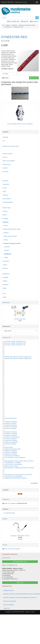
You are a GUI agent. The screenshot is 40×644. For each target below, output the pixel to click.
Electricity (5, 268)
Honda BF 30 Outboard (11, 427)
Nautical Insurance (8, 154)
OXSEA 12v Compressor (11, 442)
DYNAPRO (6, 247)
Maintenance (6, 274)
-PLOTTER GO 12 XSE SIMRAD (13, 476)
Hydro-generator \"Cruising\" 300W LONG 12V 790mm (19, 461)
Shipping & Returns (9, 590)
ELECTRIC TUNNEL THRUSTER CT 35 (15, 341)
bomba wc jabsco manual (11, 466)
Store (4, 294)
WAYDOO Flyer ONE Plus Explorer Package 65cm (18, 357)
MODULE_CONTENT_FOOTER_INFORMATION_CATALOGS (20, 598)
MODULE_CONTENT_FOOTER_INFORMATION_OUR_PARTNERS (21, 594)
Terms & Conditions (9, 605)
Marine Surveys (9, 447)
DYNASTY (6, 250)
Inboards (5, 168)
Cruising (5, 240)
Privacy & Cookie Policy (10, 601)
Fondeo (5, 188)
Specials (5, 519)
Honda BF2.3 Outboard (11, 434)
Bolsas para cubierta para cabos (12, 229)
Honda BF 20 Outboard (11, 425)
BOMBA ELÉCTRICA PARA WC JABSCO (16, 478)
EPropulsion (6, 184)
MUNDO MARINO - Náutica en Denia (14, 2)
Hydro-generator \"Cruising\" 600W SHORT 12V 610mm (19, 468)
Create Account (6, 558)
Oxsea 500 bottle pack (11, 418)
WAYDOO (5, 195)
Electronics (6, 181)
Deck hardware (7, 199)
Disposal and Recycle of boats (13, 449)
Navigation (5, 277)
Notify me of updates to (15, 503)
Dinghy (5, 288)
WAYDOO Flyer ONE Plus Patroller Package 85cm (18, 358)
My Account (34, 21)
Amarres (5, 225)
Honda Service (7, 164)
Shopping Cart (6, 337)
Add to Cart (34, 78)
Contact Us (6, 608)
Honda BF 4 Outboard (10, 439)
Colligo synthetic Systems (10, 236)
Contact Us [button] (20, 583)
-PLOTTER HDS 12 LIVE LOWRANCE (15, 458)
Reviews (5, 78)
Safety (4, 192)
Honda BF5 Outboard (10, 444)
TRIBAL (5, 258)
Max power (6, 172)
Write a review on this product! (12, 549)
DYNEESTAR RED (10, 513)
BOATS (5, 215)
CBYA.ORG (6, 261)
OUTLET (5, 157)
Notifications (6, 499)
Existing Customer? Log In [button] (20, 562)
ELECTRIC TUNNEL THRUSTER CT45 (15, 343)
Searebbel (5, 137)
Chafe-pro (6, 233)
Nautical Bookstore (8, 202)
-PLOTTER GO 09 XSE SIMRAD (13, 464)
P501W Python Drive (20, 319)
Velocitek (5, 211)
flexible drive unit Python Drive (11, 146)
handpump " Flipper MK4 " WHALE (20, 536)
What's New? (6, 302)
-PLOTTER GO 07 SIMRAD (12, 456)
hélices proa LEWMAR (9, 161)
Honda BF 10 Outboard (11, 435)
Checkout (25, 21)
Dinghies (5, 281)
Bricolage (5, 218)
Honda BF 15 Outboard (11, 422)
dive (4, 141)
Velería (5, 297)
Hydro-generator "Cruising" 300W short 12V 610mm (18, 475)
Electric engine (7, 208)
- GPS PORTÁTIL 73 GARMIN (13, 463)
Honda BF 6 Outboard (10, 423)
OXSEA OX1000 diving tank (12, 437)
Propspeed (6, 285)
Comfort (5, 265)
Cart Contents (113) (13, 21)
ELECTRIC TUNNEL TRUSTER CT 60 (15, 345)
